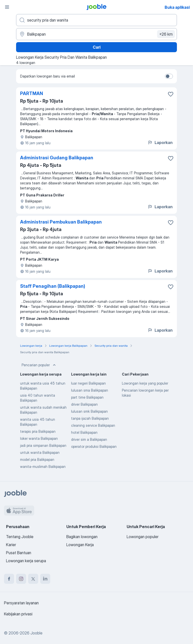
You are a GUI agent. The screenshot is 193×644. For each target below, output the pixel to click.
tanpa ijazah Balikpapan (90, 418)
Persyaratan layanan (21, 603)
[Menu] (7, 7)
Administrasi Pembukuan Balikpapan (61, 222)
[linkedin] (45, 579)
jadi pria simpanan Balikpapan (43, 445)
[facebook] (9, 579)
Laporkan (160, 142)
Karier (11, 545)
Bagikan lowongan (82, 537)
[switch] (169, 76)
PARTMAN (32, 93)
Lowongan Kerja (80, 545)
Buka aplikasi (177, 7)
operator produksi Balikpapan (94, 446)
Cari (97, 47)
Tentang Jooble (20, 537)
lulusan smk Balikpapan (89, 411)
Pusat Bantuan (19, 553)
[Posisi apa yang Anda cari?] (96, 20)
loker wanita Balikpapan (39, 438)
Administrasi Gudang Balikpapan (57, 158)
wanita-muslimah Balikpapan (43, 467)
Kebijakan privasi (18, 614)
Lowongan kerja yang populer (145, 383)
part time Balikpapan (87, 397)
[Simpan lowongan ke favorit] (171, 94)
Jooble (36, 633)
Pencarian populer (39, 365)
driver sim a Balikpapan (89, 439)
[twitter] (33, 579)
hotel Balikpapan (84, 432)
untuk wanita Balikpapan (40, 452)
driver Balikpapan (84, 404)
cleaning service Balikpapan (93, 425)
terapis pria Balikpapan (38, 431)
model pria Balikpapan (37, 459)
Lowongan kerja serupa (26, 561)
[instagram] (21, 579)
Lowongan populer (143, 537)
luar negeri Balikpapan (88, 383)
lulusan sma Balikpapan (90, 390)
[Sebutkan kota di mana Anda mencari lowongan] (96, 34)
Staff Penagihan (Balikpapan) (53, 286)
